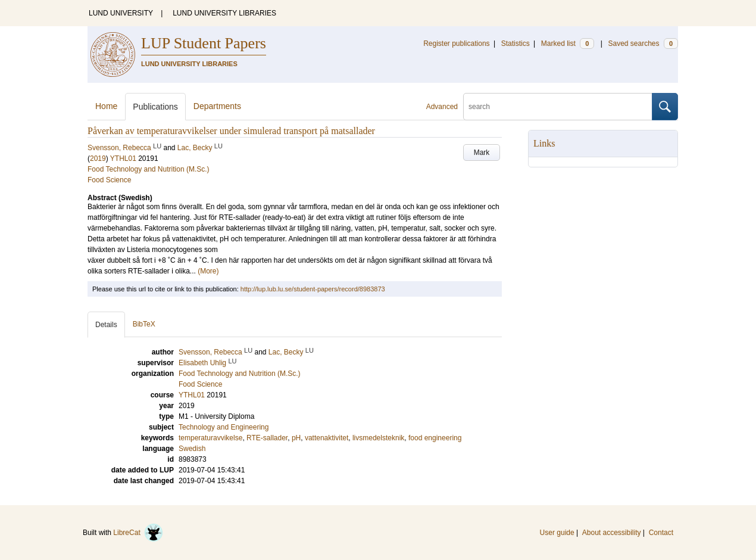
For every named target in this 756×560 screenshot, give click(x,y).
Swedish (192, 449)
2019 (98, 158)
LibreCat (138, 533)
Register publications (456, 43)
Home (106, 106)
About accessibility (612, 533)
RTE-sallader (267, 438)
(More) (208, 271)
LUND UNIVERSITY (121, 13)
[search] (558, 107)
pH (296, 438)
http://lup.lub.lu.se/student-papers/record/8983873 (313, 289)
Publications (155, 107)
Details (106, 325)
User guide (557, 533)
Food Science (109, 180)
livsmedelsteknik (378, 438)
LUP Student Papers (204, 43)
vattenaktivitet (327, 438)
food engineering (435, 438)
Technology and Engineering (224, 427)
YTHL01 (123, 158)
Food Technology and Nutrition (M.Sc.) (149, 169)
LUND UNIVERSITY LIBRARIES (224, 13)
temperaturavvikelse (210, 438)
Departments (217, 106)
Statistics (516, 43)
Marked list (568, 43)
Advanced (442, 107)
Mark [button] (482, 153)
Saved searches (643, 43)
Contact (661, 533)
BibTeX (144, 324)
